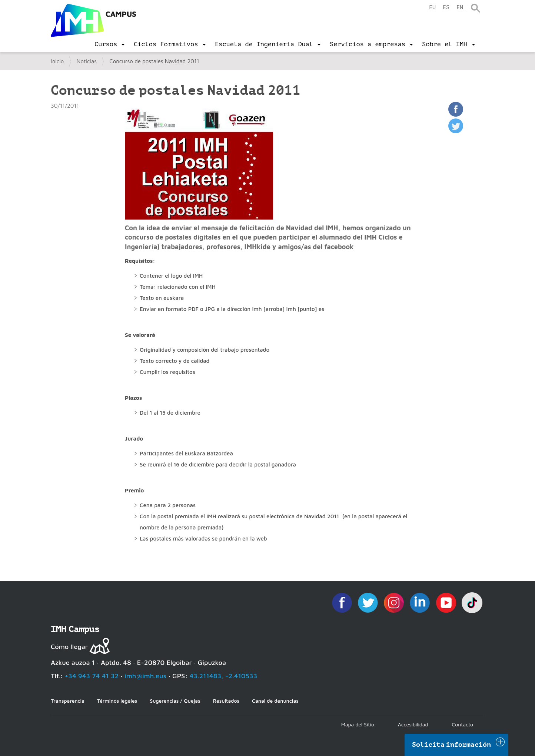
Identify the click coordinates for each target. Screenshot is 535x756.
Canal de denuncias (275, 701)
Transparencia (68, 701)
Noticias (87, 61)
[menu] (109, 44)
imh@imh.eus (145, 676)
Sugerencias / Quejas (175, 701)
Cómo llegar (69, 647)
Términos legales (117, 701)
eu (432, 8)
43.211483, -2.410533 (224, 676)
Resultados (226, 701)
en (460, 8)
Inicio (57, 61)
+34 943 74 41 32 (92, 676)
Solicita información (452, 745)
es (446, 8)
